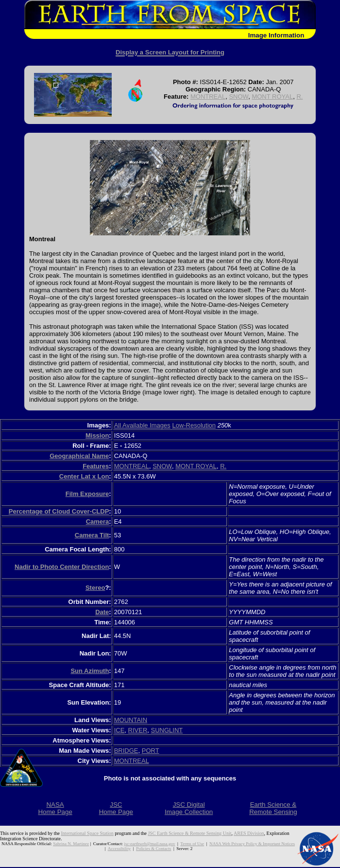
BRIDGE (126, 751)
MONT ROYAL (272, 97)
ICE (119, 730)
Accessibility (119, 849)
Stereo (95, 588)
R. (299, 97)
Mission (97, 435)
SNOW (238, 97)
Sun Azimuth (90, 671)
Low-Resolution (194, 425)
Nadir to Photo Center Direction (62, 567)
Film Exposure (87, 494)
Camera (98, 522)
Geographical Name (79, 456)
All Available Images (142, 425)
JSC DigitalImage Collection (189, 808)
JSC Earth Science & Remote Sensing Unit (189, 833)
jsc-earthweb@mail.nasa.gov (149, 844)
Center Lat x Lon (84, 476)
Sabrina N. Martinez (71, 844)
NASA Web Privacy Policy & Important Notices (252, 844)
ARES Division (249, 833)
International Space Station (87, 833)
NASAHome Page (55, 808)
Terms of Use (192, 844)
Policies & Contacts (153, 849)
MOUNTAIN (131, 720)
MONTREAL (208, 97)
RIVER (138, 730)
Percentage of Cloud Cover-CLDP (59, 511)
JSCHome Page (116, 808)
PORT (151, 751)
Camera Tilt (92, 535)
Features (96, 466)
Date (102, 612)
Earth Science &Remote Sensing (273, 808)
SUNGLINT (167, 730)
